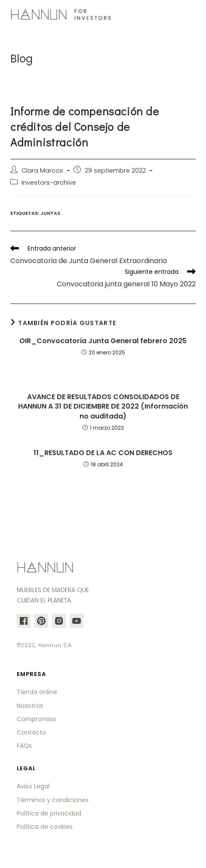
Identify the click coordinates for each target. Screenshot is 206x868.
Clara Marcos (42, 170)
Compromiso (37, 719)
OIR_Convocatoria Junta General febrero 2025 (103, 341)
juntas (50, 213)
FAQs (24, 746)
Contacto (31, 732)
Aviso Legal (33, 786)
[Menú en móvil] (191, 15)
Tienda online (37, 692)
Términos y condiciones (53, 800)
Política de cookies (45, 827)
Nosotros (30, 706)
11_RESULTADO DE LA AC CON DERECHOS (103, 453)
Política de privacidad (49, 813)
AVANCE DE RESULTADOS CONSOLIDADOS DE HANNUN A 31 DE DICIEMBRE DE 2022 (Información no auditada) (103, 407)
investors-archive (49, 183)
